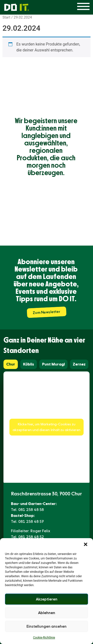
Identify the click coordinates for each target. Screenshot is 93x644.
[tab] (11, 364)
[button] (86, 544)
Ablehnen (47, 613)
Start (6, 17)
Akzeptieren (47, 599)
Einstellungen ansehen (46, 626)
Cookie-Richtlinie (44, 638)
